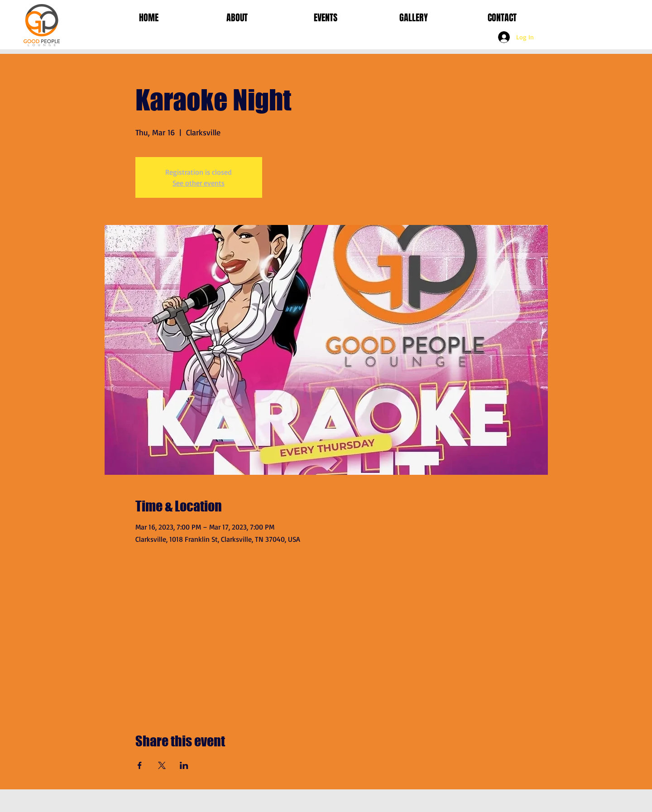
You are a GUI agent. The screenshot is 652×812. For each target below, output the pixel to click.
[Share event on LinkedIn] (184, 765)
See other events (199, 183)
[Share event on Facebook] (140, 765)
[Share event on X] (162, 765)
